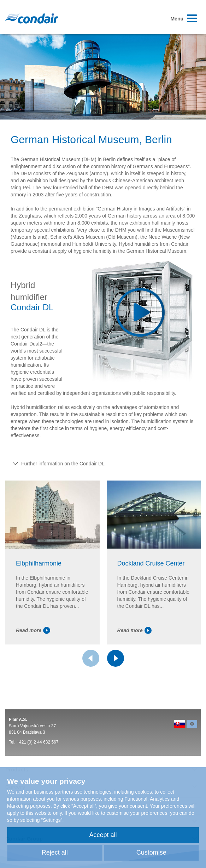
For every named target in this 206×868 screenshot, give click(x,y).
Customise (151, 852)
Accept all (103, 835)
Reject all (55, 852)
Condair (32, 18)
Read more (33, 630)
